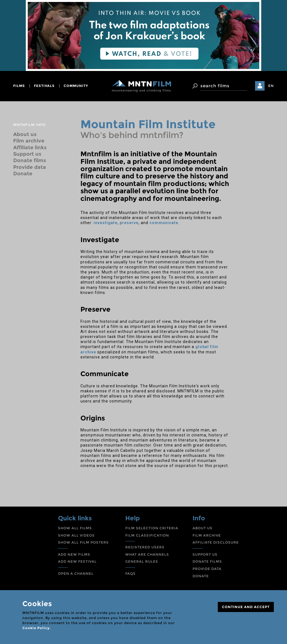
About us (25, 134)
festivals (44, 86)
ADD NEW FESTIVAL (77, 561)
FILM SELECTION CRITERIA (152, 528)
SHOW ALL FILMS (75, 528)
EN (271, 86)
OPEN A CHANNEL (76, 573)
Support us (27, 154)
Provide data (30, 167)
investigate (106, 223)
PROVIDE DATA (207, 569)
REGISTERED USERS (145, 547)
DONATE (201, 576)
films (19, 86)
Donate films (30, 160)
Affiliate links (30, 148)
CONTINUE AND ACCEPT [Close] (246, 607)
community (76, 86)
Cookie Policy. (37, 628)
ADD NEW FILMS (74, 554)
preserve (129, 223)
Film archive (29, 141)
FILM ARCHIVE (207, 535)
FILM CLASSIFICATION (147, 535)
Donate (23, 174)
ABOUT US (202, 528)
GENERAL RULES (142, 561)
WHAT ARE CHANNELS (147, 554)
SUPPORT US (205, 554)
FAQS (130, 573)
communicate (164, 223)
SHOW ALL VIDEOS (76, 535)
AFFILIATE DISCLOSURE (216, 542)
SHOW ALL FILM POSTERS (83, 542)
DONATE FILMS (207, 561)
